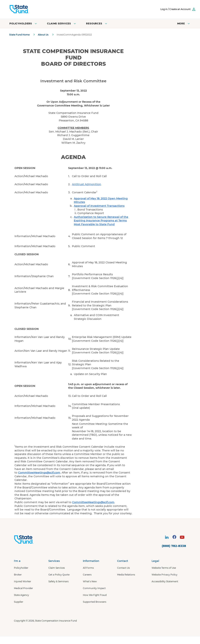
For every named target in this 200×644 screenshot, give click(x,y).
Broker (18, 575)
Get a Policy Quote (59, 575)
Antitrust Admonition (87, 184)
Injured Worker (23, 581)
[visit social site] (167, 537)
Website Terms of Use (164, 568)
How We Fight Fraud (95, 595)
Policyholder (21, 568)
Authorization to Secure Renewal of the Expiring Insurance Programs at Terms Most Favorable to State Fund (101, 221)
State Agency (21, 595)
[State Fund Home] (34, 540)
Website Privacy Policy (165, 575)
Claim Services (57, 568)
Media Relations (126, 575)
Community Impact (94, 588)
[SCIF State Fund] (34, 9)
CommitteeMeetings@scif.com (39, 473)
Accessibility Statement (165, 581)
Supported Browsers (95, 602)
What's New (90, 581)
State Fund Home (19, 35)
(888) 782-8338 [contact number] (174, 546)
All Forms (88, 568)
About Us (43, 35)
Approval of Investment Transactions (99, 206)
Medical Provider (23, 588)
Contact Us (123, 568)
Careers (87, 575)
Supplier (19, 602)
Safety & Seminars (58, 581)
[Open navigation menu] (184, 24)
